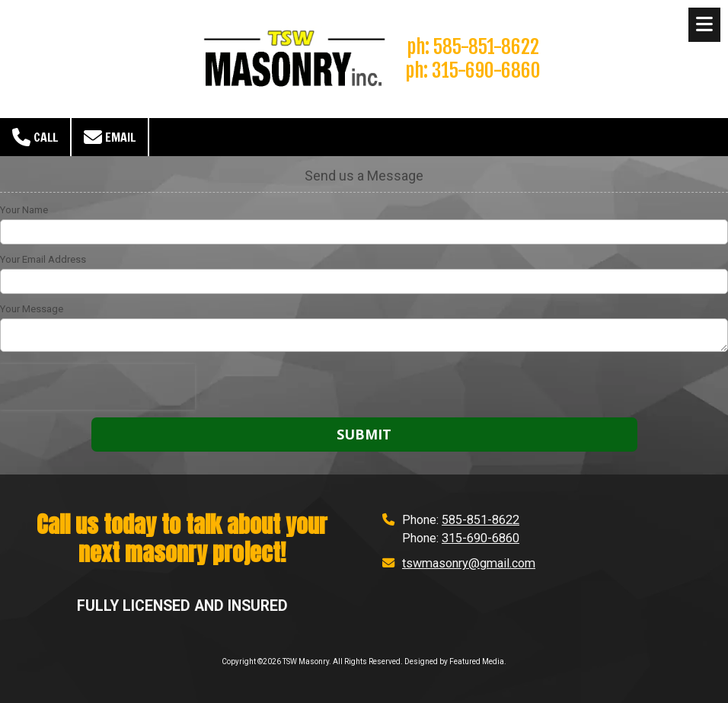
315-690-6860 (481, 538)
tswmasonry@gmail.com (469, 563)
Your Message (32, 309)
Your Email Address (43, 259)
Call (35, 137)
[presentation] (97, 387)
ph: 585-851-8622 (473, 46)
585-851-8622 (481, 520)
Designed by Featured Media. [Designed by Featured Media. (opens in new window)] (455, 661)
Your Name (24, 210)
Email (110, 137)
